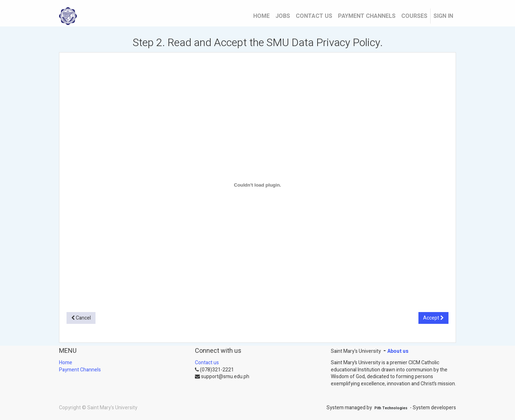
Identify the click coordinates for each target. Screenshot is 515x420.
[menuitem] (261, 16)
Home (66, 363)
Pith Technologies (391, 408)
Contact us (207, 363)
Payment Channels (80, 370)
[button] (81, 318)
